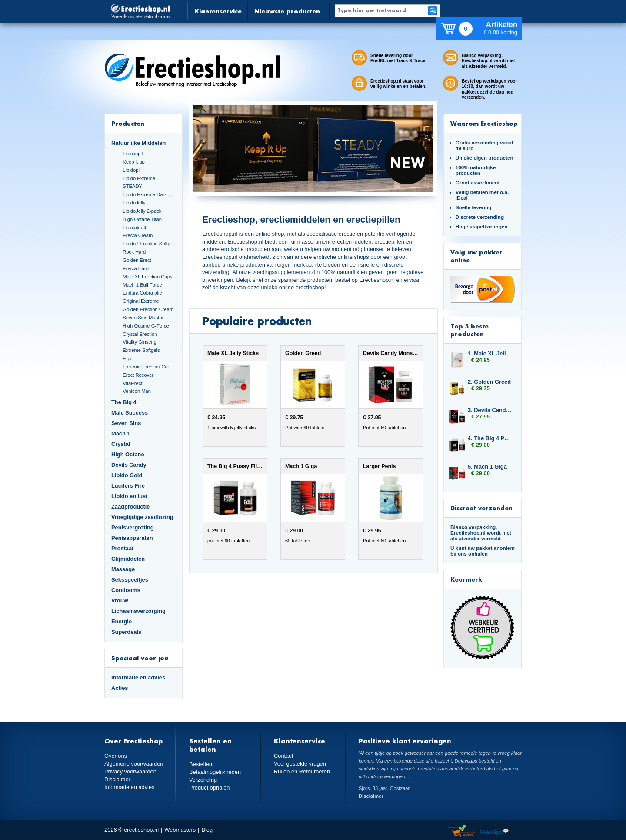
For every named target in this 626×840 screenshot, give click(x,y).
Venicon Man (137, 391)
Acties (120, 688)
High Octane (128, 454)
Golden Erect (137, 260)
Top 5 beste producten (469, 330)
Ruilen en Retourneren (302, 771)
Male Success (130, 413)
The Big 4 (124, 402)
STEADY (132, 186)
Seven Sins (126, 423)
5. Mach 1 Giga (487, 467)
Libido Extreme (139, 178)
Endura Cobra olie (142, 293)
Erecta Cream (138, 235)
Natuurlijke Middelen (138, 143)
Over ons (116, 756)
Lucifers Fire (128, 486)
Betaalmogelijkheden (215, 772)
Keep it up (134, 162)
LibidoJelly (134, 203)
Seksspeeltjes (130, 580)
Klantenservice (218, 11)
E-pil (127, 358)
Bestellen (201, 764)
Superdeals (126, 632)
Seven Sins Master (143, 318)
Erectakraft (134, 228)
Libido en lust (129, 496)
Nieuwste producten (287, 11)
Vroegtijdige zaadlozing (142, 517)
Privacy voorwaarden (130, 771)
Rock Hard (134, 252)
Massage (123, 569)
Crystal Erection (140, 334)
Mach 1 (121, 433)
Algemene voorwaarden (134, 764)
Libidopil (132, 170)
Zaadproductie (130, 507)
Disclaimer (117, 779)
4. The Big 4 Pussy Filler (490, 438)
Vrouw (120, 601)
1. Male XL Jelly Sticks (490, 353)
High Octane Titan (142, 219)
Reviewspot (494, 831)
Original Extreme (141, 301)
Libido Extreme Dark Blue (149, 194)
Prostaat (122, 548)
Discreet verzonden (481, 508)
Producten (128, 123)
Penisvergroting (133, 527)
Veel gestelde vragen (300, 764)
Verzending (203, 780)
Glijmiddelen (128, 559)
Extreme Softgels (141, 350)
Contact (283, 756)
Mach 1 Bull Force (142, 285)
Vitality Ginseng (140, 342)
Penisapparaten (132, 538)
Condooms (126, 590)
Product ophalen (209, 788)
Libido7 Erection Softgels (149, 244)
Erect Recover (138, 375)
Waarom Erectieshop (484, 123)
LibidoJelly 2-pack (142, 211)
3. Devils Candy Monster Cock (490, 410)
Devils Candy (129, 465)
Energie (122, 621)
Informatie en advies (138, 678)
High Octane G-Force (146, 326)
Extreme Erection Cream (149, 367)
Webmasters (180, 830)
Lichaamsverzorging (138, 611)
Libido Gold (127, 475)
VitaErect (132, 383)
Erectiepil (133, 154)
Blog (207, 830)
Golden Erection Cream (148, 309)
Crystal (121, 444)
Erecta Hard (136, 268)
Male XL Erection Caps (147, 277)
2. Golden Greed (489, 382)
